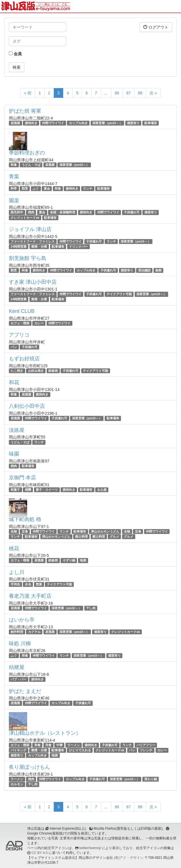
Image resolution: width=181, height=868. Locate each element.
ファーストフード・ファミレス (33, 241)
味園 (14, 454)
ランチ (88, 188)
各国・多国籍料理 (63, 212)
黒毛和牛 (17, 212)
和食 (14, 165)
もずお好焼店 (24, 359)
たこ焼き (17, 371)
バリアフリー (146, 745)
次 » (153, 93)
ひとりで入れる (80, 750)
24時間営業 (19, 247)
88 (140, 93)
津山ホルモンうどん (105, 531)
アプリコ (19, 335)
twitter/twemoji (90, 848)
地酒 (83, 560)
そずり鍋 (69, 560)
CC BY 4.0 (39, 853)
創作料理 (17, 632)
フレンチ (146, 750)
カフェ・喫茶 (20, 323)
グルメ (115, 537)
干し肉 (91, 608)
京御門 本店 (22, 478)
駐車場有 (151, 123)
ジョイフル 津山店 (30, 229)
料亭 (14, 188)
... (106, 93)
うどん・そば (31, 165)
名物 (14, 531)
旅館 (158, 270)
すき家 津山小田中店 (33, 282)
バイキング (18, 750)
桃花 (14, 549)
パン (14, 347)
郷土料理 (81, 537)
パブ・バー (18, 679)
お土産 (102, 490)
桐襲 (28, 490)
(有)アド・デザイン (129, 858)
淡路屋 (17, 430)
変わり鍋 (151, 779)
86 (117, 93)
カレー (39, 323)
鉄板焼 (53, 371)
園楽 (14, 200)
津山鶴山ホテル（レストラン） (45, 733)
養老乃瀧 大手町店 (30, 596)
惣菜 (39, 584)
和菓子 (15, 490)
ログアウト (156, 27)
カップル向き (78, 123)
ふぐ (36, 188)
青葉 (14, 176)
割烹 (25, 188)
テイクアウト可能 (119, 294)
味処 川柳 (20, 643)
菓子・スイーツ (47, 490)
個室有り (133, 123)
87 (129, 93)
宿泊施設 (144, 270)
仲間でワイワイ (53, 123)
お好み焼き (36, 371)
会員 (15, 54)
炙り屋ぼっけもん (29, 767)
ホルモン (17, 784)
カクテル (34, 632)
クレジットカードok (25, 218)
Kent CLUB (22, 311)
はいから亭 (22, 620)
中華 (59, 745)
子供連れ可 (132, 212)
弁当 (28, 584)
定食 (25, 531)
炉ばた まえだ (25, 691)
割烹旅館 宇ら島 (28, 258)
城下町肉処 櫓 (25, 519)
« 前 (28, 93)
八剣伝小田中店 (27, 406)
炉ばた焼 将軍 (25, 111)
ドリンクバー (78, 247)
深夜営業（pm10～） (107, 123)
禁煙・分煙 (39, 247)
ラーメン (73, 745)
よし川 (17, 572)
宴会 (47, 188)
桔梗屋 (17, 667)
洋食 (48, 745)
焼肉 (31, 212)
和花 (14, 382)
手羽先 (15, 584)
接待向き (31, 123)
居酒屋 (15, 123)
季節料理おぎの (27, 153)
